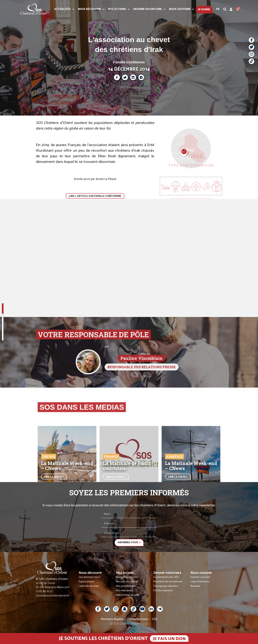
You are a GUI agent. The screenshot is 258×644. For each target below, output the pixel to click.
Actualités (64, 9)
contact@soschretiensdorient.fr (53, 596)
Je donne (204, 10)
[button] (225, 9)
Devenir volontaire (149, 9)
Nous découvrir (91, 9)
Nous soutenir (181, 9)
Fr (218, 9)
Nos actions (119, 9)
